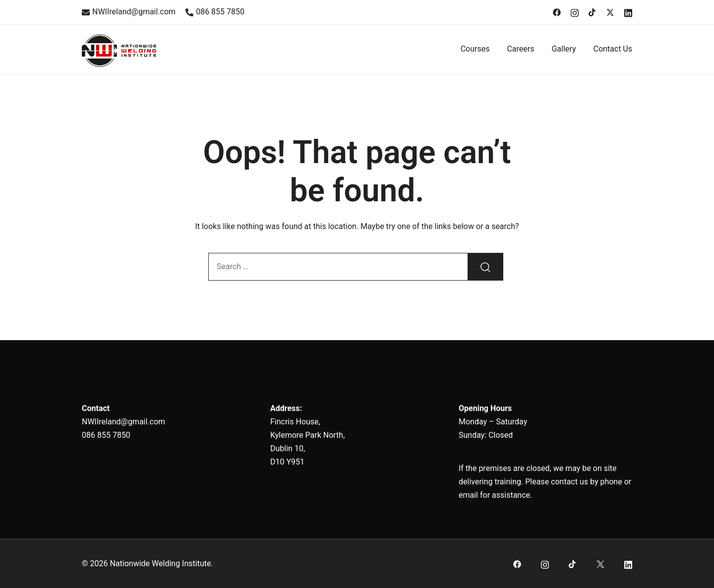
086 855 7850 (215, 12)
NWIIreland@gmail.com (129, 12)
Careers (520, 49)
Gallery (564, 49)
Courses (475, 49)
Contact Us (613, 49)
